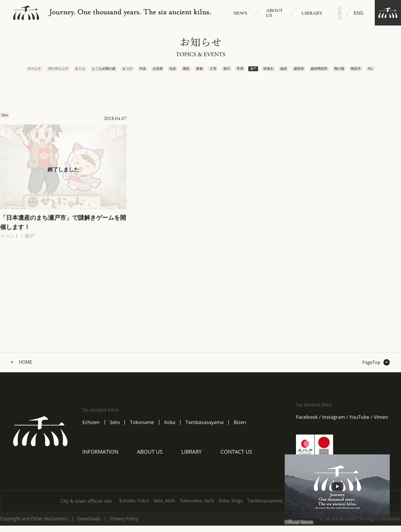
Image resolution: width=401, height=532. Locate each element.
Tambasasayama (204, 429)
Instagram (334, 424)
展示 (228, 72)
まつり (116, 72)
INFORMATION (101, 459)
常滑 (243, 72)
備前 (182, 72)
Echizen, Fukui (134, 508)
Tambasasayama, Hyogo (273, 508)
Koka (170, 429)
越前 (292, 72)
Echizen (91, 429)
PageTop (371, 370)
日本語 (340, 13)
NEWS (240, 13)
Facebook (307, 424)
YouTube (359, 424)
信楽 (167, 72)
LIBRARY (312, 13)
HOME (26, 369)
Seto (115, 429)
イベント (11, 72)
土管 (213, 72)
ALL (393, 69)
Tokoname (142, 429)
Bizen (240, 429)
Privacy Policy (124, 526)
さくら (63, 72)
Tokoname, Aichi (197, 508)
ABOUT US (274, 13)
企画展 (150, 72)
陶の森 (356, 72)
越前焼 (309, 72)
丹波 (133, 72)
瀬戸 (258, 72)
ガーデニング (37, 72)
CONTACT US (237, 459)
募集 (197, 72)
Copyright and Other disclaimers (34, 526)
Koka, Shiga (231, 508)
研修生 (275, 72)
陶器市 (374, 72)
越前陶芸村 (331, 72)
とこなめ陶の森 (89, 72)
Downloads (89, 526)
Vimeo (381, 424)
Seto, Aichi (164, 508)
